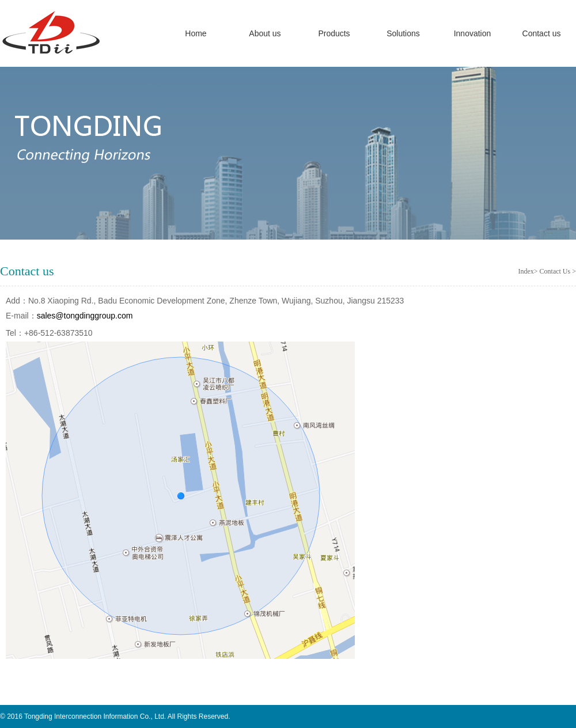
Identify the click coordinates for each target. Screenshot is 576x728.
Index (526, 271)
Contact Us (556, 271)
